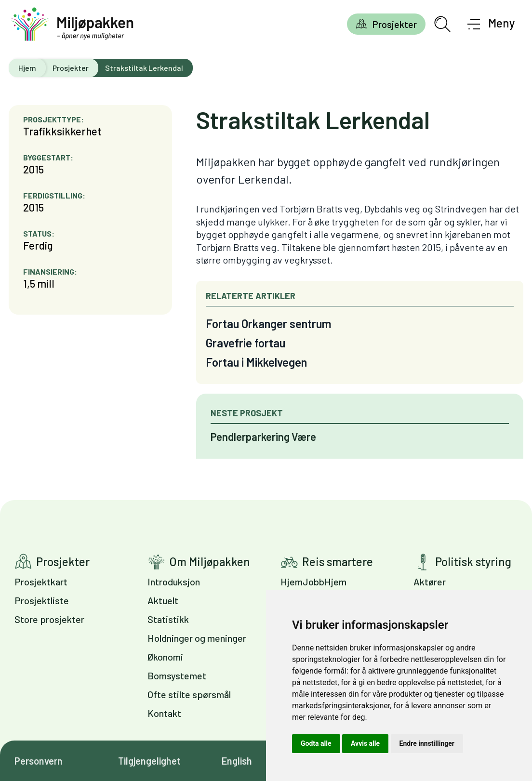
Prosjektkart (41, 582)
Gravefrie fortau (246, 343)
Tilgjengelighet (149, 761)
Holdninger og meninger (197, 638)
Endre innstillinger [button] (427, 743)
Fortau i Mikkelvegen (256, 362)
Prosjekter (394, 24)
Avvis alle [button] (365, 743)
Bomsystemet (177, 675)
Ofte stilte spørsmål (189, 694)
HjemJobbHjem (313, 582)
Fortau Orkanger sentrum (269, 324)
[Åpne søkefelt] (442, 24)
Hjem (27, 68)
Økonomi (165, 657)
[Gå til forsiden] (72, 24)
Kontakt (164, 713)
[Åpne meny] (491, 24)
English (237, 761)
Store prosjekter (49, 619)
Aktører (430, 582)
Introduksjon (174, 582)
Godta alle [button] (316, 743)
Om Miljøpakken (210, 562)
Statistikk (168, 619)
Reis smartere (338, 562)
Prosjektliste (42, 600)
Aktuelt (163, 600)
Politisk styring (473, 562)
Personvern (39, 761)
